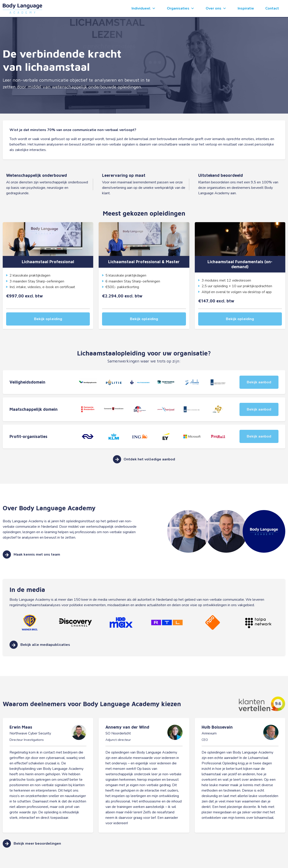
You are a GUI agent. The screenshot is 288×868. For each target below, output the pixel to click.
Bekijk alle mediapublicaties (40, 642)
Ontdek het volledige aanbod (144, 456)
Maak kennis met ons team (31, 551)
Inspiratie (246, 8)
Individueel (144, 9)
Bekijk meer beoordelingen (32, 840)
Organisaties (181, 9)
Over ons (216, 9)
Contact (272, 8)
